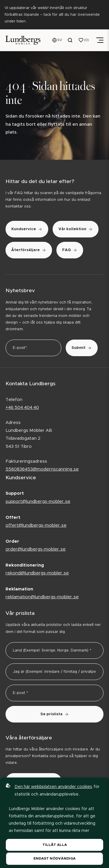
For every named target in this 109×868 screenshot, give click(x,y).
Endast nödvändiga (54, 858)
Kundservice (27, 229)
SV (60, 40)
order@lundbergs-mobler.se (36, 549)
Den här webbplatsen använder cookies (53, 787)
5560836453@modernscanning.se (42, 469)
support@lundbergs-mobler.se (38, 502)
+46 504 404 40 (22, 408)
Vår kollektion (76, 229)
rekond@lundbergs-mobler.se (37, 573)
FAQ (70, 250)
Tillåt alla (55, 845)
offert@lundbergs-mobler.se (36, 525)
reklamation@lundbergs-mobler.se (42, 597)
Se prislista (55, 714)
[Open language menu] (57, 40)
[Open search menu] (70, 40)
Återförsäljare (29, 250)
